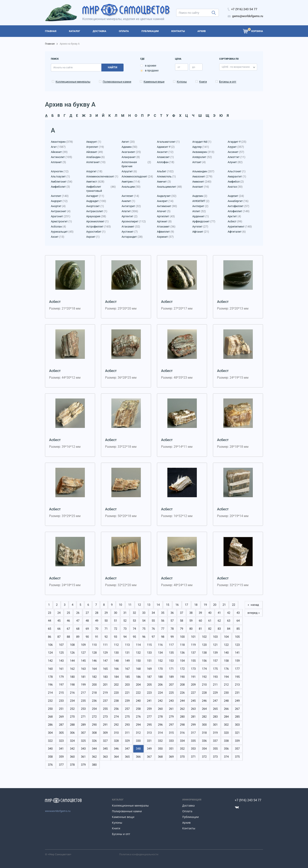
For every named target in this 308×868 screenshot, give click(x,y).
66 (59, 629)
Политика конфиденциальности (139, 854)
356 (226, 749)
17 (186, 605)
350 (160, 749)
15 (168, 605)
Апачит (164, 211)
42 (229, 613)
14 (158, 605)
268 (50, 717)
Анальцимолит (169, 187)
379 (83, 765)
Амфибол (236, 182)
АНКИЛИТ (201, 201)
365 (127, 757)
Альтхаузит (60, 177)
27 (87, 613)
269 (61, 717)
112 (116, 645)
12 (139, 605)
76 (153, 629)
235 (83, 701)
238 (116, 701)
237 (105, 701)
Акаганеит (131, 152)
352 (182, 749)
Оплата (187, 811)
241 (149, 701)
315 (171, 733)
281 (193, 717)
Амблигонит (62, 182)
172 (182, 669)
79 (181, 629)
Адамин (129, 147)
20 (215, 605)
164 (94, 669)
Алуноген (60, 171)
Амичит (164, 182)
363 (105, 757)
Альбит (165, 171)
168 (138, 669)
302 (226, 725)
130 (116, 653)
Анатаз (235, 187)
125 (61, 653)
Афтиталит (237, 232)
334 (182, 741)
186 (138, 677)
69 (87, 629)
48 (87, 621)
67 (68, 629)
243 (171, 701)
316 (182, 733)
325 (83, 741)
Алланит (58, 162)
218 (94, 693)
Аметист (95, 182)
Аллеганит (96, 162)
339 (237, 741)
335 (193, 741)
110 (94, 645)
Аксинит (236, 152)
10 (120, 605)
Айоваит (95, 152)
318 (204, 733)
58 (181, 621)
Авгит (128, 142)
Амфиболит (60, 187)
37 (181, 613)
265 (215, 709)
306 (72, 733)
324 (72, 741)
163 (83, 669)
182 (94, 677)
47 (78, 621)
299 (193, 725)
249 (237, 701)
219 (105, 693)
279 (171, 717)
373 (215, 757)
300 (204, 725)
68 (78, 629)
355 (215, 749)
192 (204, 677)
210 (204, 685)
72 (115, 629)
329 (127, 741)
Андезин (200, 196)
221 (127, 693)
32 (134, 613)
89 (78, 637)
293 (127, 725)
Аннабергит (238, 201)
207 (171, 685)
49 (97, 621)
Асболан (58, 227)
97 (153, 637)
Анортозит (95, 206)
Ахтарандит (132, 237)
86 (49, 637)
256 (116, 709)
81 (200, 629)
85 (238, 629)
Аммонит (202, 182)
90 (87, 637)
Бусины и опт (228, 82)
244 (182, 701)
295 (149, 725)
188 (160, 677)
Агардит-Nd (202, 142)
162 (72, 669)
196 (50, 685)
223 (149, 693)
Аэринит (165, 237)
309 (105, 733)
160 (50, 669)
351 (171, 749)
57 (172, 621)
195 (237, 677)
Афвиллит (165, 232)
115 (149, 645)
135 (171, 653)
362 (94, 757)
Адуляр (201, 147)
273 (105, 717)
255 (105, 709)
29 (106, 613)
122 (226, 645)
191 (193, 677)
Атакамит (131, 227)
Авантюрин (62, 142)
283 (215, 717)
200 (94, 685)
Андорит (59, 201)
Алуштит (129, 171)
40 (210, 613)
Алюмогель (166, 177)
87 (59, 637)
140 (226, 653)
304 (50, 733)
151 (149, 661)
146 (94, 661)
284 (226, 717)
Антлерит (200, 206)
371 (193, 757)
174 (204, 669)
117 (171, 645)
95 (134, 637)
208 (182, 685)
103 (215, 637)
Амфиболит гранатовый (101, 189)
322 (50, 741)
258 (138, 709)
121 (215, 645)
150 (138, 661)
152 (160, 661)
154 (182, 661)
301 (215, 725)
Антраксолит (97, 211)
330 (138, 741)
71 (106, 629)
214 (50, 693)
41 (219, 613)
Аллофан (166, 162)
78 (172, 629)
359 (61, 757)
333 (171, 741)
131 (127, 653)
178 (50, 677)
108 (72, 645)
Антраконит (61, 211)
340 (50, 749)
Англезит (130, 196)
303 (237, 725)
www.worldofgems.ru (58, 811)
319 (215, 733)
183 (105, 677)
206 (160, 685)
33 (144, 613)
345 (105, 749)
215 (61, 693)
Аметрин (131, 182)
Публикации (191, 817)
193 (215, 677)
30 (115, 613)
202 (116, 685)
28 (97, 613)
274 (116, 717)
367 (149, 757)
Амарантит (237, 177)
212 (226, 685)
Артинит (164, 222)
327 (105, 741)
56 (163, 621)
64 (238, 621)
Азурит (236, 147)
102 (204, 637)
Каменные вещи (154, 82)
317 (193, 733)
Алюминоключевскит (101, 177)
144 (72, 661)
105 (237, 637)
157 (215, 661)
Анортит (58, 206)
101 (193, 637)
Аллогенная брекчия (136, 164)
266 (226, 709)
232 (50, 701)
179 (61, 677)
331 (149, 741)
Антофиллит (238, 206)
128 (94, 653)
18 (196, 605)
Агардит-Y (237, 142)
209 (193, 685)
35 (163, 613)
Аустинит (130, 232)
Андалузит (167, 196)
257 (127, 709)
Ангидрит (95, 196)
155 (193, 661)
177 (237, 669)
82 (210, 629)
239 (127, 701)
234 (72, 701)
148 (116, 661)
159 (237, 661)
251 (61, 709)
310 (116, 733)
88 (68, 637)
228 (204, 693)
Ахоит (58, 237)
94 (125, 637)
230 (226, 693)
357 (237, 749)
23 (49, 613)
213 (237, 685)
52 (125, 621)
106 (50, 645)
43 (238, 613)
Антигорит (131, 206)
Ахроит (93, 237)
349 (149, 749)
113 (127, 645)
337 (215, 741)
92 (106, 637)
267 (237, 709)
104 (226, 637)
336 (204, 741)
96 (144, 637)
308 (94, 733)
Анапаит (201, 187)
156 (204, 661)
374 (226, 757)
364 (116, 757)
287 (61, 725)
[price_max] (196, 67)
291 (105, 725)
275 (127, 717)
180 (72, 677)
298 (182, 725)
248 (226, 701)
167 (127, 669)
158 (226, 661)
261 (171, 709)
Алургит (94, 171)
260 (160, 709)
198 (72, 685)
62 (219, 621)
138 (204, 653)
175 (215, 669)
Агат (58, 147)
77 (163, 629)
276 (138, 717)
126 (72, 653)
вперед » (254, 613)
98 (163, 637)
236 (94, 701)
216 (72, 693)
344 (94, 749)
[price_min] (181, 67)
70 (97, 629)
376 (50, 765)
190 (182, 677)
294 (138, 725)
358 (50, 757)
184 (116, 677)
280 (182, 717)
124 (50, 653)
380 (94, 765)
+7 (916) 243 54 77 (248, 800)
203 (127, 685)
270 (72, 717)
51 (115, 621)
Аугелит (200, 227)
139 (215, 653)
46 (68, 621)
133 (149, 653)
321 (237, 733)
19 (205, 605)
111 (105, 645)
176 (226, 669)
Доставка (188, 805)
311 (127, 733)
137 (193, 653)
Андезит (236, 196)
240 (138, 701)
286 (50, 725)
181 (83, 677)
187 (149, 677)
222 (138, 693)
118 (182, 645)
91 (97, 637)
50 (106, 621)
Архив (186, 823)
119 (193, 645)
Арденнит (201, 216)
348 (138, 749)
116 (160, 645)
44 (49, 621)
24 (59, 613)
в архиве (151, 66)
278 (160, 717)
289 (83, 725)
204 (138, 685)
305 (61, 733)
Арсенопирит (134, 222)
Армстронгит (61, 222)
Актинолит (61, 157)
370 (182, 757)
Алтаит (199, 162)
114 (138, 645)
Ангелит (60, 196)
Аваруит (94, 142)
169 (149, 669)
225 (171, 693)
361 (83, 757)
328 (116, 741)
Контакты (189, 828)
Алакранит (131, 157)
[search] (198, 13)
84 (229, 629)
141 (237, 653)
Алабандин (95, 157)
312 (138, 733)
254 (94, 709)
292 (116, 725)
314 (160, 733)
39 (200, 613)
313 (149, 733)
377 (61, 765)
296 (160, 725)
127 (83, 653)
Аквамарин (203, 152)
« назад (254, 605)
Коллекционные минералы (73, 82)
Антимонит (167, 206)
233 (61, 701)
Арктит (234, 216)
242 (160, 701)
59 (191, 621)
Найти (113, 67)
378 (72, 765)
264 (204, 709)
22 (234, 605)
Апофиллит (239, 211)
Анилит (128, 201)
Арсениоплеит (97, 222)
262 (182, 709)
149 (127, 661)
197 (61, 685)
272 (94, 717)
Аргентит (130, 216)
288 (72, 725)
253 (83, 709)
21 (224, 605)
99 (172, 637)
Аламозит (165, 157)
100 (182, 637)
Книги (203, 82)
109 (83, 645)
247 (215, 701)
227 (193, 693)
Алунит (235, 162)
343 (83, 749)
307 (83, 733)
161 (61, 669)
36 (172, 613)
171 (171, 669)
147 (105, 661)
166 (116, 669)
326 (94, 741)
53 (134, 621)
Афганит (201, 232)
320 (226, 733)
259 (149, 709)
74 (134, 629)
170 (160, 669)
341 (61, 749)
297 (171, 725)
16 (177, 605)
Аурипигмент (240, 227)
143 (61, 661)
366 (138, 757)
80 (191, 629)
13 (149, 605)
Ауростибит (96, 232)
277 (149, 717)
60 (200, 621)
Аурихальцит (62, 232)
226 (182, 693)
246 (204, 701)
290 (94, 725)
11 (130, 605)
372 (204, 757)
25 (68, 613)
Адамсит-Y (166, 147)
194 (226, 677)
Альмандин (203, 171)
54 (144, 621)
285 (237, 717)
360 (72, 757)
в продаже (152, 70)
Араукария (96, 216)
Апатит (130, 211)
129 (105, 653)
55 (153, 621)
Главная (50, 44)
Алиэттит (236, 157)
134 (160, 653)
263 (193, 709)
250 (50, 709)
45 (59, 621)
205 (149, 685)
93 (115, 637)
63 (229, 621)
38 (191, 613)
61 (210, 621)
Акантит (165, 152)
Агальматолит (168, 142)
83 (219, 629)
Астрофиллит (99, 227)
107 (61, 645)
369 (171, 757)
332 (160, 741)
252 (72, 709)
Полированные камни (117, 82)
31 (125, 613)
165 (105, 669)
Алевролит (202, 157)
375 (237, 757)
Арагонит (61, 216)
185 (127, 677)
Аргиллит (166, 216)
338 (226, 741)
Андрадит (96, 201)
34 (153, 613)
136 (182, 653)
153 (171, 661)
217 (83, 693)
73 (125, 629)
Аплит (199, 211)
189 (171, 677)
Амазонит (202, 177)
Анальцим (131, 187)
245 (193, 701)
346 (116, 749)
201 (105, 685)
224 (160, 693)
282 (204, 717)
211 (215, 685)
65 (49, 629)
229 (215, 693)
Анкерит (165, 201)
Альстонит (237, 171)
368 (160, 757)
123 (237, 645)
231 (237, 693)
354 (204, 749)
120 (204, 645)
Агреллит (95, 147)
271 (83, 717)
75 (144, 629)
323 (61, 741)
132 (138, 653)
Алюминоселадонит (136, 177)
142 (50, 661)
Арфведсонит (204, 222)
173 (193, 669)
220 (116, 693)
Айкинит (59, 152)
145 (83, 661)
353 (193, 749)
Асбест (235, 222)
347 (127, 749)
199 (83, 685)
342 (72, 749)
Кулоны (182, 82)
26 (78, 613)
